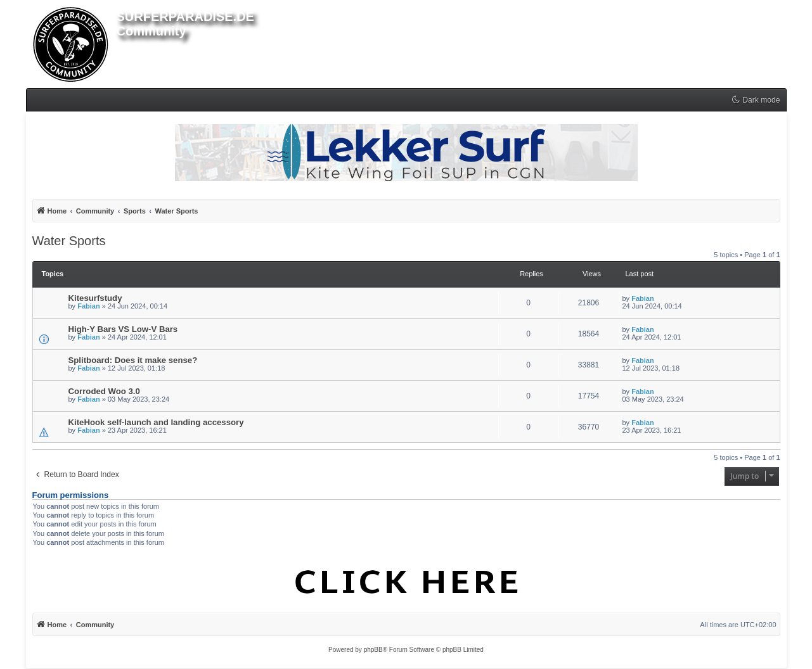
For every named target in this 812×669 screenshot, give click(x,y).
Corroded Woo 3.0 (104, 391)
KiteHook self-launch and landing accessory (156, 422)
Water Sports (69, 241)
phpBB (373, 650)
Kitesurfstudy (95, 298)
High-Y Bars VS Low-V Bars (123, 329)
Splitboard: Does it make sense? (133, 360)
